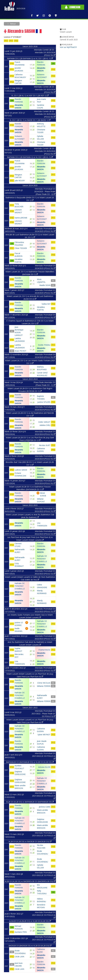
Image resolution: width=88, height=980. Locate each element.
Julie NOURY (20, 181)
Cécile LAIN (19, 957)
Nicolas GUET (45, 445)
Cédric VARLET (44, 422)
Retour (13, 24)
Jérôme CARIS (45, 807)
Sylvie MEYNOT (44, 735)
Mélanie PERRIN (44, 686)
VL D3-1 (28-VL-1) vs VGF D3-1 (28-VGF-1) (30, 96)
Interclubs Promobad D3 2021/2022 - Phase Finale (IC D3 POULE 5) (43, 714)
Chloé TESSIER (21, 248)
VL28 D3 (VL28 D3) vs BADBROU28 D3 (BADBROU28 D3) (30, 881)
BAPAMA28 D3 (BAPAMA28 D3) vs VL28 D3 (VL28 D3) (30, 762)
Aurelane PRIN (21, 932)
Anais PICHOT (20, 351)
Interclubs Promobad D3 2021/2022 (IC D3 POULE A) (44, 756)
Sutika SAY (46, 304)
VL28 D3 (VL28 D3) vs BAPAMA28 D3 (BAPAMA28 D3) (30, 802)
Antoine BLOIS (44, 767)
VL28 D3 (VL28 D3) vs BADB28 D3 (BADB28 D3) (30, 842)
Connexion (73, 7)
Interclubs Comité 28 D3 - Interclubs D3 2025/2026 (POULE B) (45, 52)
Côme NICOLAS (44, 683)
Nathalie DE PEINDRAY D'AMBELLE (42, 559)
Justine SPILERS (44, 402)
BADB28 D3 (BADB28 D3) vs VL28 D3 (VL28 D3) (30, 946)
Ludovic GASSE (21, 470)
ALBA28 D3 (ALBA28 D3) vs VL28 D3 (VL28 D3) (30, 921)
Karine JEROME (21, 218)
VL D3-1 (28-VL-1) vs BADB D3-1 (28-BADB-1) (30, 120)
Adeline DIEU (45, 425)
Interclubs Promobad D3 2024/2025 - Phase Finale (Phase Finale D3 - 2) (45, 191)
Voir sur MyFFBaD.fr (68, 47)
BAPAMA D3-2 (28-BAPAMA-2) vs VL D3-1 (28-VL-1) (30, 58)
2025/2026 (21, 8)
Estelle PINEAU (44, 345)
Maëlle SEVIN (45, 285)
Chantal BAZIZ (44, 650)
